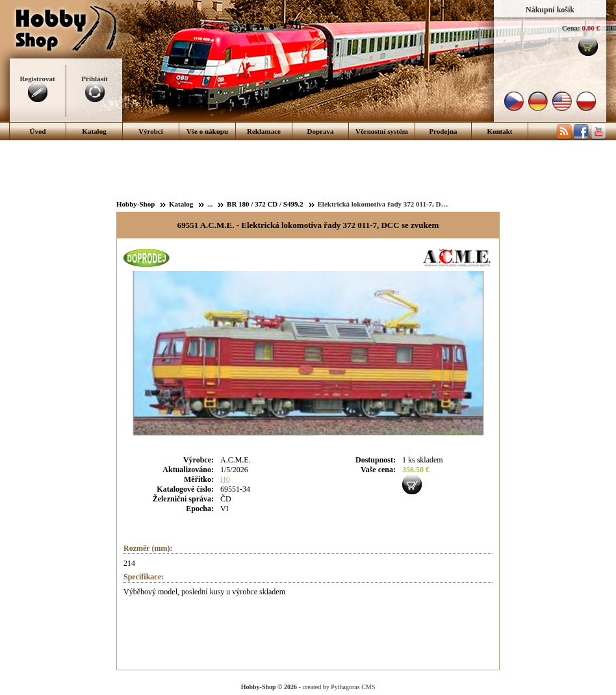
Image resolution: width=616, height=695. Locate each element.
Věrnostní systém (382, 131)
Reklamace (264, 131)
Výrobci (151, 131)
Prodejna (443, 131)
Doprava (321, 131)
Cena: (571, 28)
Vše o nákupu (207, 131)
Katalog (94, 131)
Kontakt (499, 131)
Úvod (37, 131)
